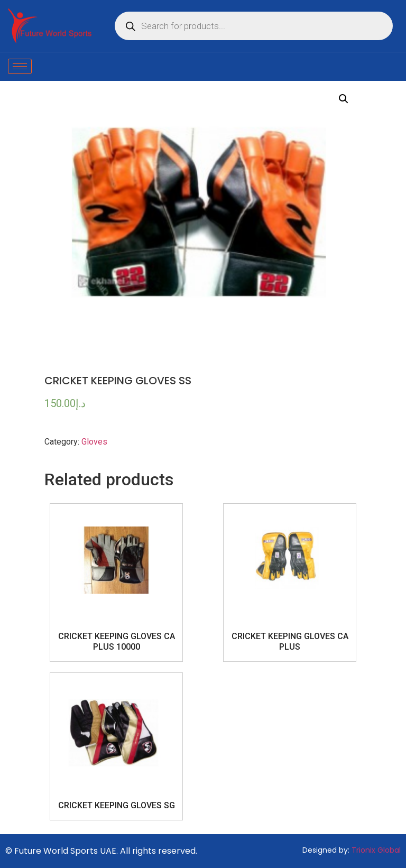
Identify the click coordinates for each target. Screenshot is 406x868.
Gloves (94, 442)
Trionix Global (376, 850)
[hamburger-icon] (20, 66)
